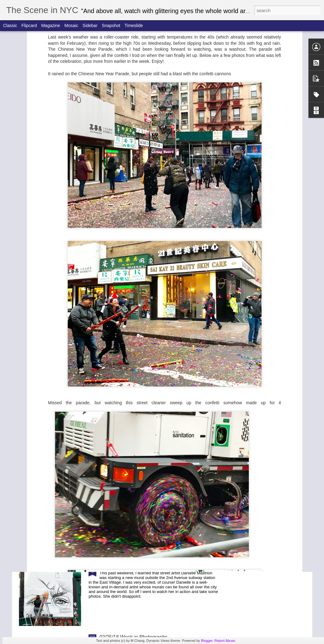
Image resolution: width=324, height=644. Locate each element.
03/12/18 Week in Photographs (133, 496)
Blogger (207, 641)
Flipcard (29, 25)
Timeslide (134, 25)
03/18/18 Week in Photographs (133, 425)
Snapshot (111, 25)
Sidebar (90, 25)
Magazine (51, 25)
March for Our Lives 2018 (128, 355)
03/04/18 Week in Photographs (133, 566)
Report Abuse (225, 641)
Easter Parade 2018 (121, 284)
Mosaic (71, 25)
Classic (10, 25)
